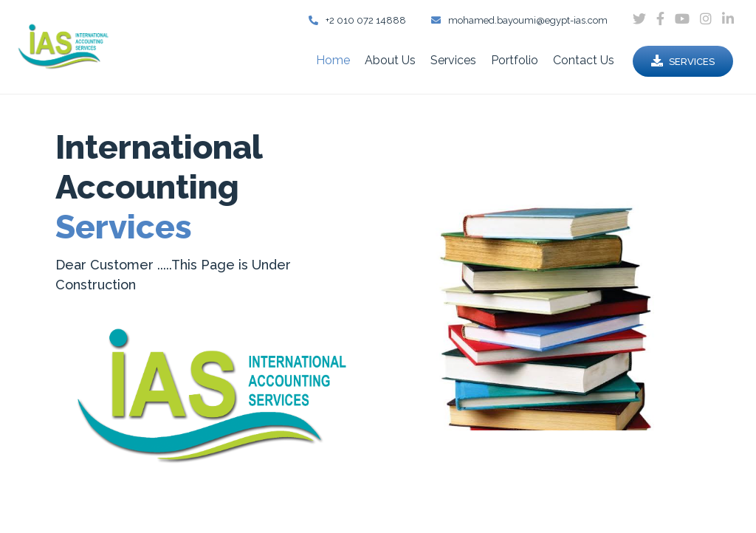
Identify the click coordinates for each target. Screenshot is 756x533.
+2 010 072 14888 (357, 20)
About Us (390, 60)
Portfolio (515, 60)
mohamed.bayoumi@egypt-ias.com (519, 20)
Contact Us (584, 60)
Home (333, 60)
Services (453, 60)
